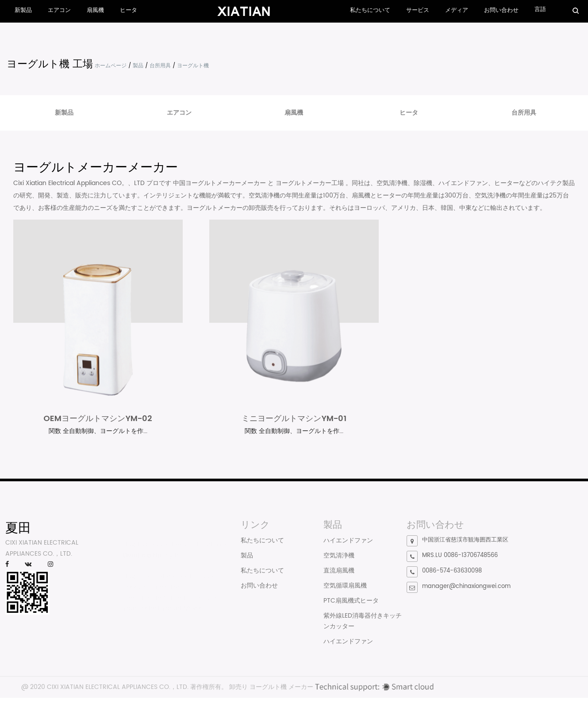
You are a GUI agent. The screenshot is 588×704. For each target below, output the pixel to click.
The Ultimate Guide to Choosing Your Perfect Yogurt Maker (172, 598)
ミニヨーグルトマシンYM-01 (294, 419)
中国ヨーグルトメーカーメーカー (220, 183)
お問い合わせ (501, 10)
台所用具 (160, 66)
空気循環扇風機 (345, 586)
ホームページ (111, 66)
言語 (540, 10)
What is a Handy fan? (156, 553)
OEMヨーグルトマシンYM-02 (98, 419)
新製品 (23, 10)
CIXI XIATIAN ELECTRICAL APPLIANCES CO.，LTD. (118, 688)
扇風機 (95, 10)
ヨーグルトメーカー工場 (311, 183)
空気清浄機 (339, 556)
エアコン (59, 10)
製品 (138, 66)
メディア (457, 10)
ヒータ (129, 10)
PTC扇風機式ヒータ (351, 601)
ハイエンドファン (348, 541)
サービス (418, 10)
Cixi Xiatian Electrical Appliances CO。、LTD (80, 183)
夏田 (18, 529)
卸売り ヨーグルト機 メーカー (271, 688)
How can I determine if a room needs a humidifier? (169, 577)
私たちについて (370, 10)
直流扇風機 (339, 571)
